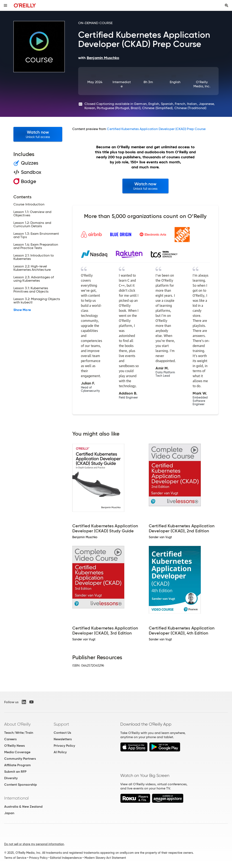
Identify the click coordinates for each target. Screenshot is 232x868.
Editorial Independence (66, 858)
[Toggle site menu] (5, 5)
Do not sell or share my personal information (34, 844)
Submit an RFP (15, 772)
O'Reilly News (14, 746)
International (16, 798)
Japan (9, 813)
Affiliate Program (17, 765)
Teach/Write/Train (19, 733)
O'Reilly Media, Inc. (202, 84)
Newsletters (63, 739)
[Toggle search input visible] (227, 5)
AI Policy (60, 752)
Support (61, 724)
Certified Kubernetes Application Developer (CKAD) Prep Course (156, 129)
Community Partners (20, 759)
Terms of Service (15, 858)
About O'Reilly (17, 724)
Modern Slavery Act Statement (105, 858)
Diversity (11, 778)
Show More (22, 310)
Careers (10, 739)
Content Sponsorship (21, 785)
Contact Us (62, 733)
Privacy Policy (64, 746)
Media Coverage (17, 752)
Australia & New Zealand (23, 807)
